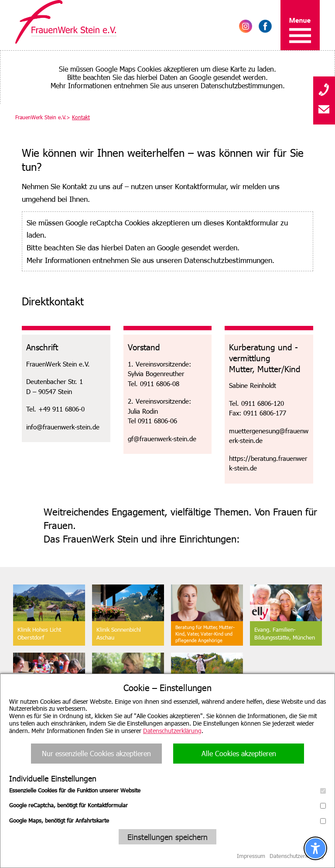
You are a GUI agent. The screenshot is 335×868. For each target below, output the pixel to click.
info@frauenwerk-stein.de (63, 427)
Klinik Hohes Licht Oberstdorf (39, 633)
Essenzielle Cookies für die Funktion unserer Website (167, 790)
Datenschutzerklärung (172, 731)
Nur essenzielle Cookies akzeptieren (96, 753)
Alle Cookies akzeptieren (239, 753)
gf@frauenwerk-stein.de (162, 439)
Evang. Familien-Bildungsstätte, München (285, 633)
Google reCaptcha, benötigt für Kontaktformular (167, 805)
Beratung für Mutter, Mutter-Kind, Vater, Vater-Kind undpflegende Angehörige (205, 634)
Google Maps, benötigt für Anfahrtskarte (167, 820)
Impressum (251, 856)
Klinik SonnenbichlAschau (119, 633)
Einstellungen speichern (167, 837)
